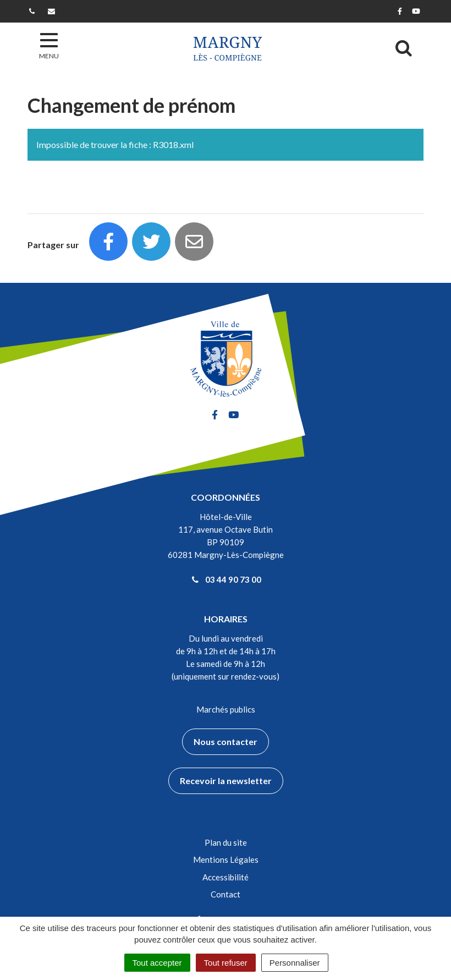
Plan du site (226, 842)
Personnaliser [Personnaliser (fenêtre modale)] (295, 963)
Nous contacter (226, 741)
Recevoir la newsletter (226, 781)
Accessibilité (226, 877)
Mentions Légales (226, 859)
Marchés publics (226, 709)
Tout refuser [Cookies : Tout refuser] (226, 963)
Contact (226, 894)
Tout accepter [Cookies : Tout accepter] (157, 963)
